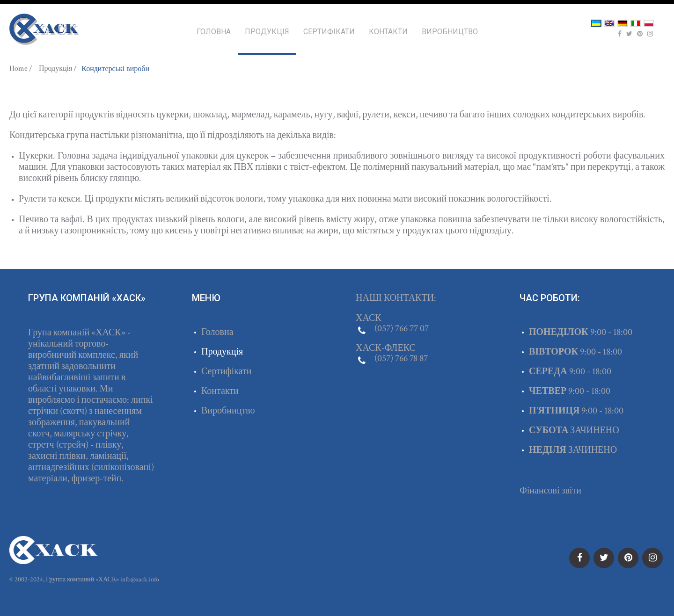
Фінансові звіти (550, 491)
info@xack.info (140, 580)
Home (18, 69)
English (609, 23)
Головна (214, 32)
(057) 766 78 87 (401, 358)
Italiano (636, 23)
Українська (596, 23)
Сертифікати (329, 32)
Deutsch (623, 23)
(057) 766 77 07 (402, 328)
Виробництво (450, 32)
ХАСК (44, 29)
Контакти (388, 32)
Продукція (267, 32)
